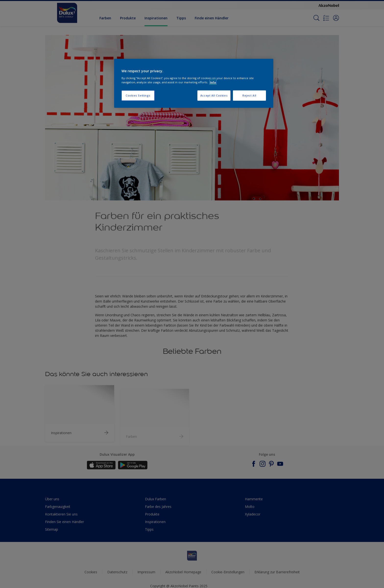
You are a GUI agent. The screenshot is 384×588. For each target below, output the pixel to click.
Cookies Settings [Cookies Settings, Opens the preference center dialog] (138, 95)
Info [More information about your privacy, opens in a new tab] (213, 82)
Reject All (249, 95)
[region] (194, 83)
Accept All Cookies (214, 95)
